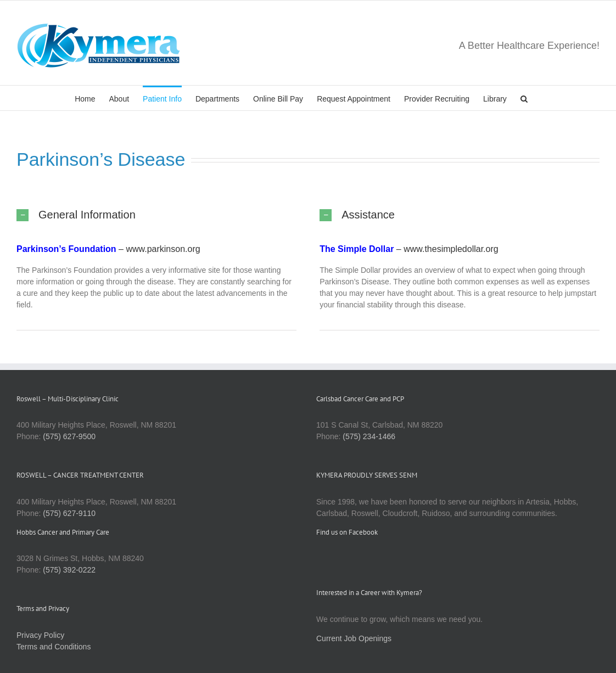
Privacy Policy (40, 635)
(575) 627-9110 (69, 513)
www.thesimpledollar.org (451, 249)
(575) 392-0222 (69, 570)
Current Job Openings (354, 638)
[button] (524, 98)
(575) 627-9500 (69, 436)
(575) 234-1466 (369, 436)
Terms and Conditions (54, 647)
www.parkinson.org (163, 249)
